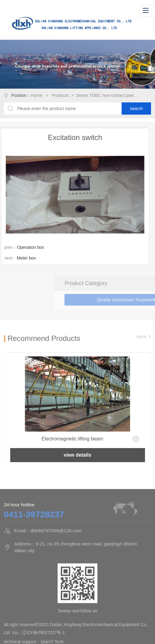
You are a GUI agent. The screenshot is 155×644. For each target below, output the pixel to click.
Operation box (26, 247)
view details (77, 455)
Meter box (22, 258)
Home (37, 95)
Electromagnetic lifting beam (72, 439)
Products (60, 95)
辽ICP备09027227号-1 (43, 638)
